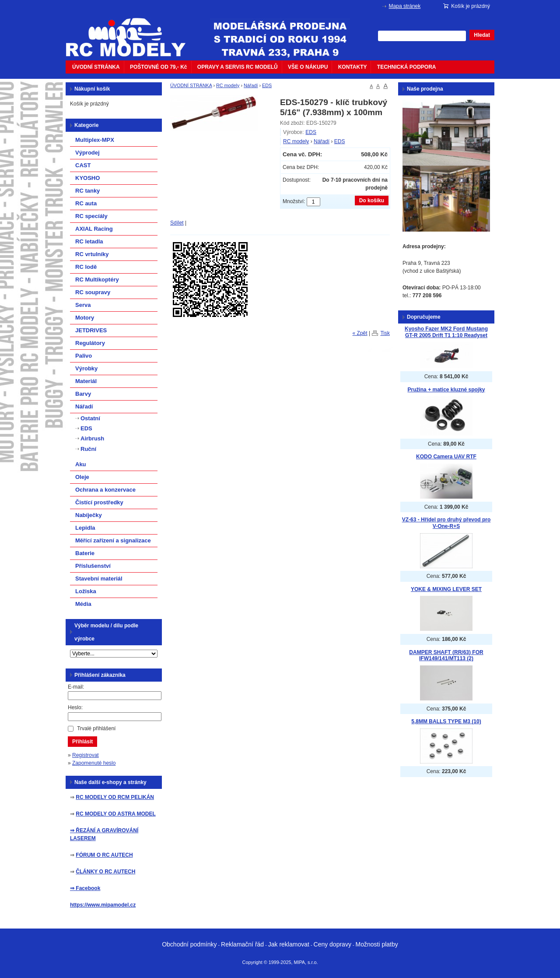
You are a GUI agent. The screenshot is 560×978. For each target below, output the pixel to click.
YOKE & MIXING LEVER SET (446, 589)
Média (83, 604)
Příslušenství (93, 566)
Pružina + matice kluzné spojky (446, 390)
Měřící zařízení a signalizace (113, 540)
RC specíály (91, 216)
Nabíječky (89, 515)
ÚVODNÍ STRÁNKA (96, 67)
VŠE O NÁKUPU (308, 67)
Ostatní (90, 418)
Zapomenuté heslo (94, 763)
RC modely (228, 85)
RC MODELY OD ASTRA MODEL (115, 814)
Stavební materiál (99, 579)
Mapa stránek (405, 6)
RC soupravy (93, 292)
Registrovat (86, 755)
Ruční (88, 449)
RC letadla (89, 241)
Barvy (83, 394)
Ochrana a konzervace (105, 490)
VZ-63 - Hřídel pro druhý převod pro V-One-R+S (446, 523)
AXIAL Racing (94, 229)
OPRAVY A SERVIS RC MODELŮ (238, 67)
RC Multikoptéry (97, 280)
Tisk (385, 333)
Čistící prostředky (99, 502)
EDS (267, 85)
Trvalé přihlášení (96, 728)
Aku (81, 464)
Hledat (482, 35)
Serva (83, 305)
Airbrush (92, 438)
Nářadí (251, 85)
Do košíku (372, 201)
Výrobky (86, 368)
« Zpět (360, 333)
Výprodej (87, 153)
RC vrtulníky (92, 254)
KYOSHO (87, 178)
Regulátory (90, 343)
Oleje (82, 477)
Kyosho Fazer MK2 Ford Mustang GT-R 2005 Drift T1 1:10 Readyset (446, 332)
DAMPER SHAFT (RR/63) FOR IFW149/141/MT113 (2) (446, 656)
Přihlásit (82, 742)
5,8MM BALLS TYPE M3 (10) (446, 721)
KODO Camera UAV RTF (446, 457)
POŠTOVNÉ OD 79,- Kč (158, 67)
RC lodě (86, 267)
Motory (85, 318)
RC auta (86, 203)
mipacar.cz (131, 32)
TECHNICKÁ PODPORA (407, 67)
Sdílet (177, 223)
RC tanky (87, 191)
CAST (83, 165)
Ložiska (86, 591)
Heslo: (75, 707)
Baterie (85, 553)
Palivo (84, 356)
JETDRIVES (91, 330)
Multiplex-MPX (95, 140)
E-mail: (76, 687)
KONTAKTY (353, 67)
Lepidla (85, 528)
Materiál (86, 381)
